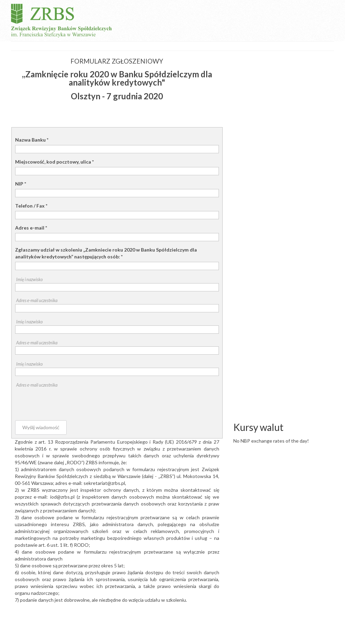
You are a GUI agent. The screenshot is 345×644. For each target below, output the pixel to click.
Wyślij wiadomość (41, 427)
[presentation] (67, 402)
